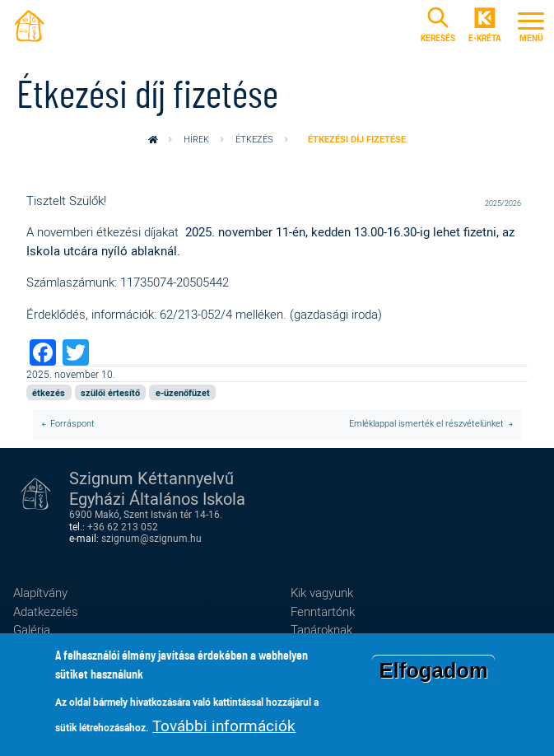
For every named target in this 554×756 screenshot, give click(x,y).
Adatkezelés (46, 611)
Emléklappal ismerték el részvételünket (426, 423)
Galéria (32, 629)
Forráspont (72, 423)
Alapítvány (40, 592)
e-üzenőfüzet (183, 392)
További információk (224, 731)
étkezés (254, 139)
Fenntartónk (323, 611)
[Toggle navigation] (531, 25)
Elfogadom (433, 676)
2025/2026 (503, 203)
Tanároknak (321, 629)
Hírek (196, 139)
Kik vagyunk (322, 592)
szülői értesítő (110, 392)
